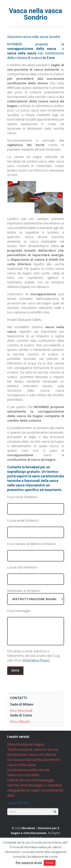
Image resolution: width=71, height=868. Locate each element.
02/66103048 (22, 711)
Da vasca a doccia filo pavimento (34, 760)
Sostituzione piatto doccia (28, 770)
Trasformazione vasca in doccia (33, 749)
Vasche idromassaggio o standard (34, 785)
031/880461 (21, 722)
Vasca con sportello (23, 775)
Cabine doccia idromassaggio (31, 780)
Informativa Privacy (36, 660)
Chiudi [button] (50, 863)
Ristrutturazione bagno (26, 744)
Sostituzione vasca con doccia (32, 755)
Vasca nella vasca (21, 765)
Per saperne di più (29, 863)
